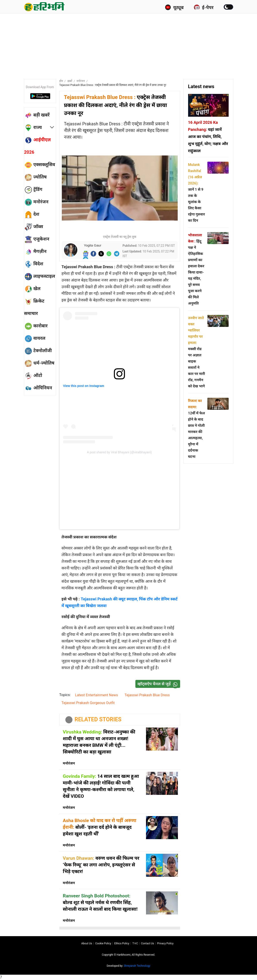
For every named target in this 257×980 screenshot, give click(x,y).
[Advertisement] (131, 45)
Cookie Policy (103, 943)
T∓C (135, 943)
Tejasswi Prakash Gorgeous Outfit (88, 703)
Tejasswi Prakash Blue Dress (147, 695)
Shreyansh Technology (137, 966)
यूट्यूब (174, 7)
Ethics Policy (122, 943)
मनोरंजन (81, 81)
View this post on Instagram (84, 386)
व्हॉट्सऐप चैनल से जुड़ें (159, 684)
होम (61, 81)
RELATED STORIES (98, 719)
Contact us (147, 943)
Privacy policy (165, 943)
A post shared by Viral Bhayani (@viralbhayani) (119, 452)
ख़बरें (70, 81)
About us (87, 943)
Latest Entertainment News (96, 695)
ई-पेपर (204, 7)
